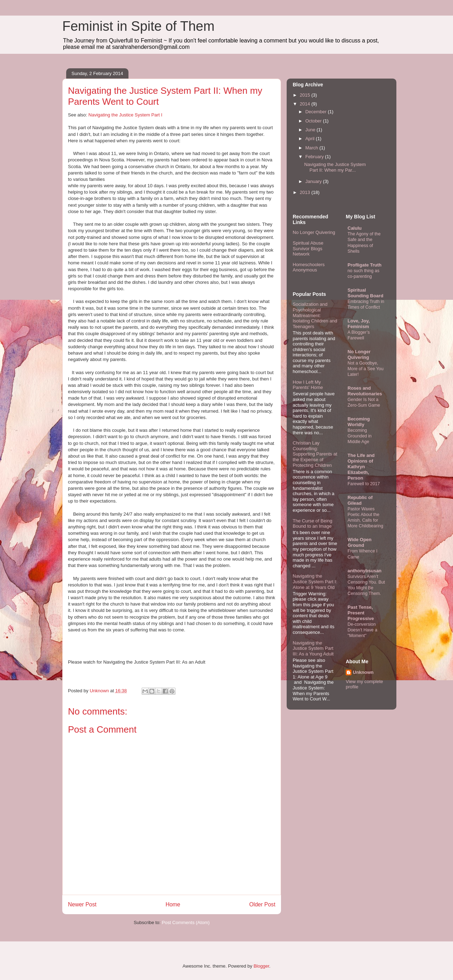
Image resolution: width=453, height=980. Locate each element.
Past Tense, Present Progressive (361, 613)
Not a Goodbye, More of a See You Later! (366, 369)
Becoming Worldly (359, 422)
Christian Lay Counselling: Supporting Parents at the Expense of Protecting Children (315, 454)
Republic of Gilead (360, 500)
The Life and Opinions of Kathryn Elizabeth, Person (361, 467)
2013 (306, 192)
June (311, 130)
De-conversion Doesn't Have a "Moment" (362, 630)
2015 (306, 95)
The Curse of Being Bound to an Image (312, 524)
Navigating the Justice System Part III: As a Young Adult (313, 648)
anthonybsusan (365, 571)
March (312, 148)
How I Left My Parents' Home (308, 385)
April (311, 139)
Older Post (262, 904)
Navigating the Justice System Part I (125, 115)
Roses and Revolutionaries (365, 391)
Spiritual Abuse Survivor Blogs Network (308, 248)
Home (173, 904)
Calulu (355, 228)
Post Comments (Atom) (186, 922)
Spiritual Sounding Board (365, 293)
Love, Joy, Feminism (359, 324)
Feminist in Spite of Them (138, 26)
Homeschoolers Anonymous (309, 267)
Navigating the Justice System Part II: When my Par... (335, 167)
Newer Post (82, 904)
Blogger (261, 966)
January (314, 181)
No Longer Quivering (314, 232)
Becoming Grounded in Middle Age (360, 436)
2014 (306, 104)
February (315, 157)
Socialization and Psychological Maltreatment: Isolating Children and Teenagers (315, 315)
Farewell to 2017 (364, 484)
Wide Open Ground (360, 542)
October (314, 121)
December (317, 112)
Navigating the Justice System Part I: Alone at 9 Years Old (315, 581)
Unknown (363, 672)
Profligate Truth (365, 265)
